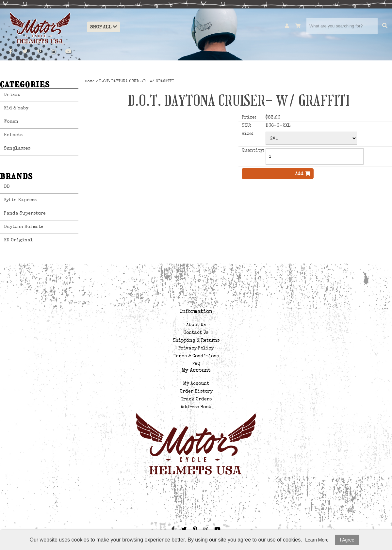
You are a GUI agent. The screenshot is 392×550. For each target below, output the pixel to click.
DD (7, 187)
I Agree (347, 540)
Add (303, 174)
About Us (196, 325)
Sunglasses (17, 149)
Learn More (317, 540)
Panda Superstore (25, 214)
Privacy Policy (196, 348)
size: (248, 134)
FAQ (196, 364)
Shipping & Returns (196, 341)
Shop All (104, 27)
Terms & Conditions (196, 356)
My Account (196, 384)
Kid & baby (16, 108)
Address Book (196, 407)
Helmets (13, 135)
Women (11, 122)
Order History (196, 392)
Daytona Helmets (24, 227)
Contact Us (196, 333)
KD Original (18, 240)
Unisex (12, 95)
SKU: (247, 126)
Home (90, 82)
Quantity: (253, 151)
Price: (249, 118)
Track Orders (196, 399)
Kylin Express (20, 200)
